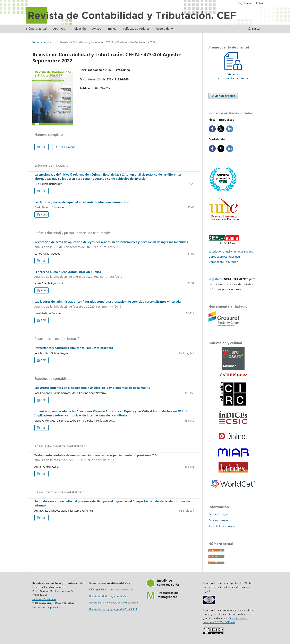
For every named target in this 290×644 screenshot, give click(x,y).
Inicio (36, 42)
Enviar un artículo (223, 96)
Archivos (59, 29)
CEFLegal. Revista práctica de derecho (111, 589)
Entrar (260, 3)
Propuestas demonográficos (168, 595)
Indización (79, 29)
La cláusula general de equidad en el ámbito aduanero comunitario (82, 202)
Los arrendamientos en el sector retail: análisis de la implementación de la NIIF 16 (92, 388)
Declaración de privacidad (47, 607)
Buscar (254, 29)
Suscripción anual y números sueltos (231, 252)
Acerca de (163, 29)
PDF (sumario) (67, 147)
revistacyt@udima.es (44, 599)
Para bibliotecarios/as (222, 526)
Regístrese (216, 279)
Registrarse (245, 3)
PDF (43, 147)
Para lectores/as (218, 514)
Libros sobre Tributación (223, 262)
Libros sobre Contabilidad (224, 257)
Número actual (36, 29)
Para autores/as (218, 520)
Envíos (112, 29)
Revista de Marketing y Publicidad (108, 596)
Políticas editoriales (136, 29)
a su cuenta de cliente (233, 74)
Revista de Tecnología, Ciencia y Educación (114, 603)
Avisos (97, 29)
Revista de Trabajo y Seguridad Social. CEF (113, 609)
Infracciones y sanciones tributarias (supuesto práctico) (74, 348)
